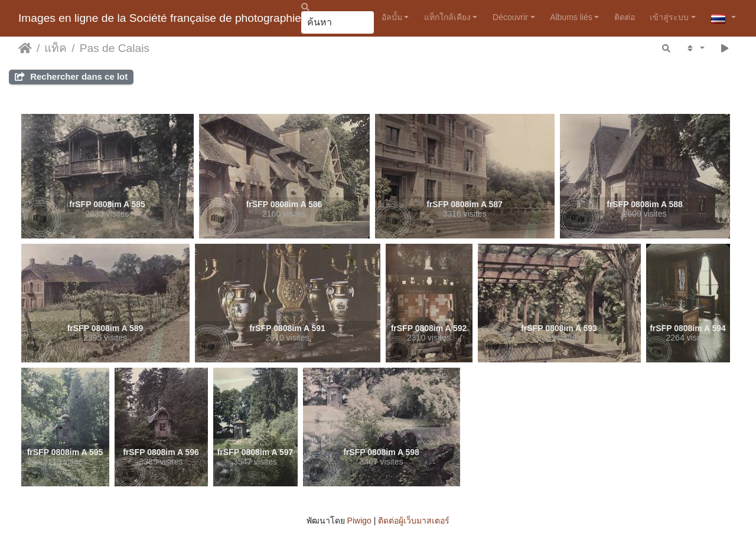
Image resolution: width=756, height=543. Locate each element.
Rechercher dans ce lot (71, 76)
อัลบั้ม (392, 17)
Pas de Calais (115, 48)
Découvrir (510, 17)
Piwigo (359, 521)
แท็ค (56, 48)
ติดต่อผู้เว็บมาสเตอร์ (414, 521)
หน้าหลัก (25, 48)
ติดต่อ (625, 17)
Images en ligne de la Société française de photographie (160, 18)
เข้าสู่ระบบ (669, 17)
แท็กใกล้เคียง (447, 17)
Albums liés (571, 17)
